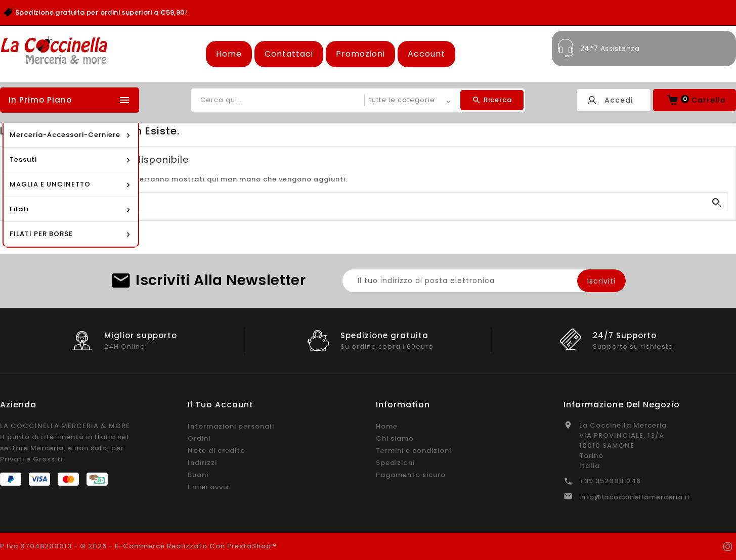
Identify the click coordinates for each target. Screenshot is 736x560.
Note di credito (217, 451)
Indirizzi (202, 463)
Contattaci (289, 54)
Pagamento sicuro (411, 475)
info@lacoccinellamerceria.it (635, 497)
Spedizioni (395, 463)
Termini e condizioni (414, 451)
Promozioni (360, 54)
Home (229, 54)
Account (426, 54)
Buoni (198, 475)
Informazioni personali (231, 426)
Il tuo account (221, 405)
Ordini (199, 438)
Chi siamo (395, 438)
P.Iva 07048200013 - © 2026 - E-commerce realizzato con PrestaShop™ (139, 546)
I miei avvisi (209, 487)
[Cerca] (368, 203)
